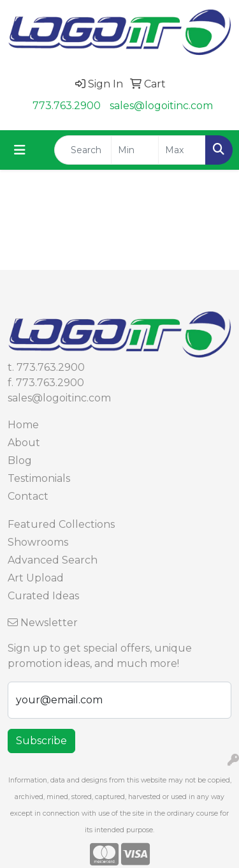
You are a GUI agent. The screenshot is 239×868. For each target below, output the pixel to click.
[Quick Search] (83, 150)
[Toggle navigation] (20, 150)
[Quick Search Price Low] (135, 150)
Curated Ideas (43, 596)
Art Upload (36, 578)
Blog (20, 460)
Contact (28, 496)
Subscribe (41, 741)
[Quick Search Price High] (182, 150)
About (24, 443)
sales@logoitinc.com (161, 106)
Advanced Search (53, 560)
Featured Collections (61, 524)
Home (23, 425)
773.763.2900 (67, 106)
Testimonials (39, 478)
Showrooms (38, 542)
